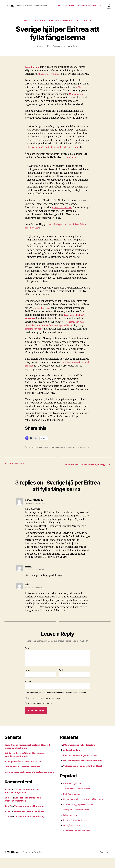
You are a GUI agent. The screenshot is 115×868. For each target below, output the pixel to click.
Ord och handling (71, 760)
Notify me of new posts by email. (40, 713)
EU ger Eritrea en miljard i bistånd (79, 755)
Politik (91, 21)
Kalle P (8, 807)
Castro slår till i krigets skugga (77, 798)
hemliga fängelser (43, 312)
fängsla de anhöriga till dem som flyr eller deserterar (57, 151)
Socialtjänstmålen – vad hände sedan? (23, 771)
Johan (41, 47)
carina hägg (33, 451)
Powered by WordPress (34, 862)
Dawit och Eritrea (30, 21)
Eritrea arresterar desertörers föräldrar (82, 770)
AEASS (80, 91)
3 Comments (77, 47)
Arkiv (71, 6)
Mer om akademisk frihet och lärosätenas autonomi (29, 782)
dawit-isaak (43, 451)
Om (66, 6)
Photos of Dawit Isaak (91, 6)
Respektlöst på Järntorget (75, 830)
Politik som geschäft (72, 793)
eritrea (52, 451)
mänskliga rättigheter (73, 21)
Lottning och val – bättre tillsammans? (23, 776)
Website (28, 691)
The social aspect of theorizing (29, 816)
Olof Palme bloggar (72, 804)
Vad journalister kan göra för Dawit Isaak (83, 776)
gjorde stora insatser (64, 212)
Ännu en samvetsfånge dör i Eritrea (80, 765)
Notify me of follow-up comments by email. (44, 708)
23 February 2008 (57, 47)
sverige (31, 454)
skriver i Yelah (70, 162)
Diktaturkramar (50, 21)
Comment (30, 658)
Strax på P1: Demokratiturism (76, 819)
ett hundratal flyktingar (50, 74)
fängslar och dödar (49, 333)
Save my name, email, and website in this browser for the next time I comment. (57, 702)
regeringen (78, 451)
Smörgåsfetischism (72, 835)
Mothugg (10, 6)
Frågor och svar (70, 825)
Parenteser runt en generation (77, 840)
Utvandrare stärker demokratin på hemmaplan (84, 809)
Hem (60, 6)
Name (28, 680)
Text (78, 6)
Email (61, 680)
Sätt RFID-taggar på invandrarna (78, 814)
